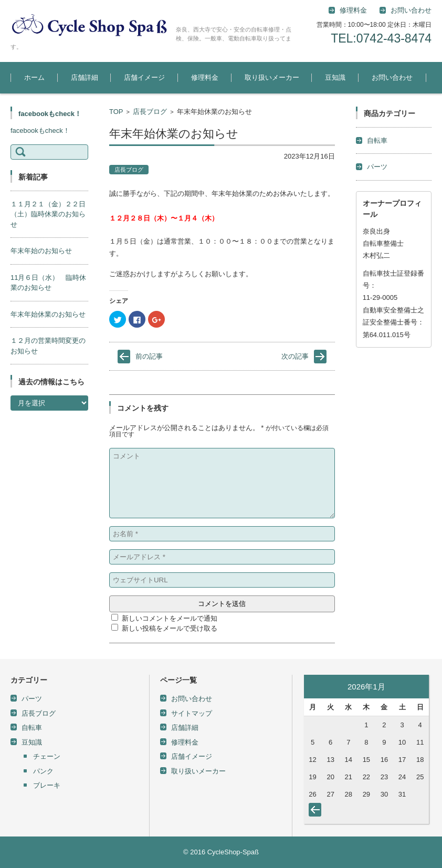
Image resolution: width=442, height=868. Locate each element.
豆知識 (335, 77)
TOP (116, 112)
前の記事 (149, 356)
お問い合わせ (392, 77)
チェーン (47, 756)
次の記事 (295, 356)
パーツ (377, 167)
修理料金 (353, 10)
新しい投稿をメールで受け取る (170, 628)
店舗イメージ (144, 77)
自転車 (377, 140)
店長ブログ (150, 112)
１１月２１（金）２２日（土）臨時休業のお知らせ (48, 214)
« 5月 (317, 812)
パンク (43, 771)
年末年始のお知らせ (41, 251)
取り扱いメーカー (272, 77)
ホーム (34, 77)
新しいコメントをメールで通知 (170, 618)
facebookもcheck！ (50, 114)
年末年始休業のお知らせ (48, 314)
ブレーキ (47, 785)
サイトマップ (192, 713)
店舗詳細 (85, 77)
